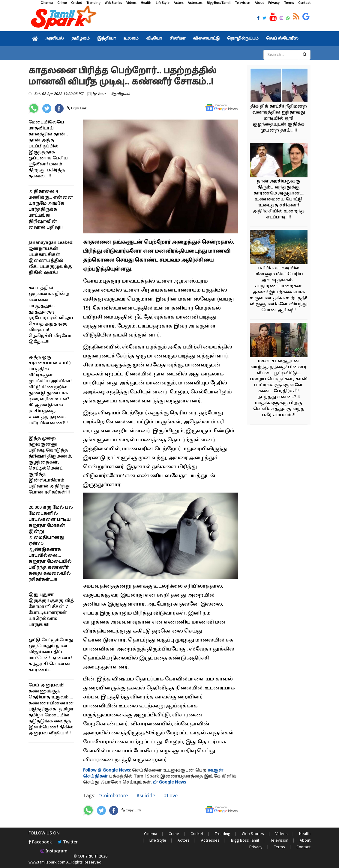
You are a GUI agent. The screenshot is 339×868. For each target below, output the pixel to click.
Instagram (54, 851)
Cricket (76, 3)
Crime (62, 3)
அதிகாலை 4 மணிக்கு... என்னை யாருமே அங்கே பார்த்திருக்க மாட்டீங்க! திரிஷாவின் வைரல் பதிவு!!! (51, 210)
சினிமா (177, 39)
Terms (289, 3)
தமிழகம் (81, 39)
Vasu (101, 94)
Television (243, 3)
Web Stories (113, 3)
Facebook (40, 842)
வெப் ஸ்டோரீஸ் (282, 39)
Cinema (47, 3)
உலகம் (131, 39)
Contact (304, 3)
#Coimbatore (113, 795)
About (259, 3)
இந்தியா (106, 39)
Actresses (195, 3)
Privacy (274, 3)
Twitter (68, 842)
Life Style (162, 3)
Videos (131, 3)
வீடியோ (154, 39)
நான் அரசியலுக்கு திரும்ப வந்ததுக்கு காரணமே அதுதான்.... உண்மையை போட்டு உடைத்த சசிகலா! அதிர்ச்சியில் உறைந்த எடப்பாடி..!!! (279, 199)
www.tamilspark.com (47, 862)
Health (146, 3)
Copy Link (78, 108)
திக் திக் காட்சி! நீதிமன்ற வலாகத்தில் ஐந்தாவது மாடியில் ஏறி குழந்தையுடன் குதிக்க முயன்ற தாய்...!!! (279, 118)
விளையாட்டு (206, 39)
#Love (170, 795)
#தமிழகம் (121, 94)
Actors (178, 3)
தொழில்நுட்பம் (243, 39)
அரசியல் (55, 39)
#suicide (145, 795)
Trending (93, 3)
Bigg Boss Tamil (219, 3)
